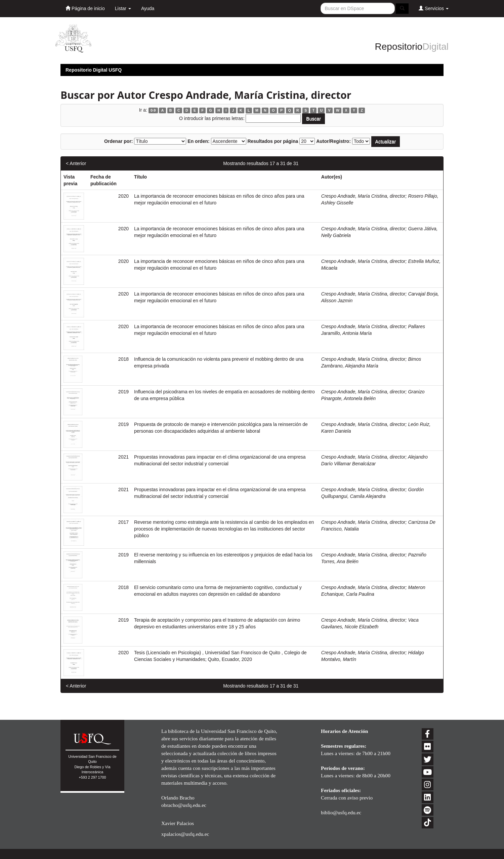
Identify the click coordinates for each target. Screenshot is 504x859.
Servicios (434, 8)
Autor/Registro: (333, 141)
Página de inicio (85, 8)
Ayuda (148, 8)
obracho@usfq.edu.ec (184, 805)
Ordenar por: (119, 141)
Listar (123, 8)
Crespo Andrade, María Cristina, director (363, 196)
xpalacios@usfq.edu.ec (185, 834)
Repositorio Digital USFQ (94, 70)
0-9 (153, 110)
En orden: (198, 141)
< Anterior (76, 163)
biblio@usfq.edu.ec (341, 812)
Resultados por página (273, 141)
